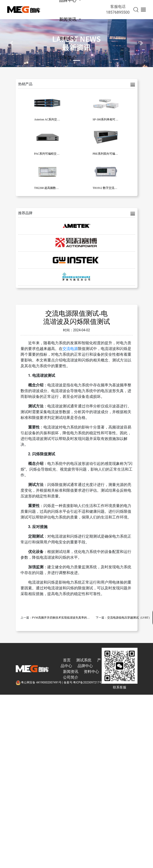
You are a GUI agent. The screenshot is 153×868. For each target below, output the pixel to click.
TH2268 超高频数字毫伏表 (51, 188)
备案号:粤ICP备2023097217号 (83, 682)
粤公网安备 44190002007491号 (39, 682)
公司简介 (68, 58)
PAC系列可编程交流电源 (50, 154)
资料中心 (68, 38)
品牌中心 (85, 666)
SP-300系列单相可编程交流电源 (113, 119)
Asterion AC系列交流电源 (50, 119)
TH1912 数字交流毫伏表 (108, 188)
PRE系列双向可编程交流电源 (111, 154)
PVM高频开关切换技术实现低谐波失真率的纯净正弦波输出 (69, 618)
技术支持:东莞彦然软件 (119, 682)
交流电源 (70, 349)
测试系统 (84, 660)
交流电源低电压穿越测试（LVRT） (129, 618)
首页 (67, 660)
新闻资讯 (68, 19)
